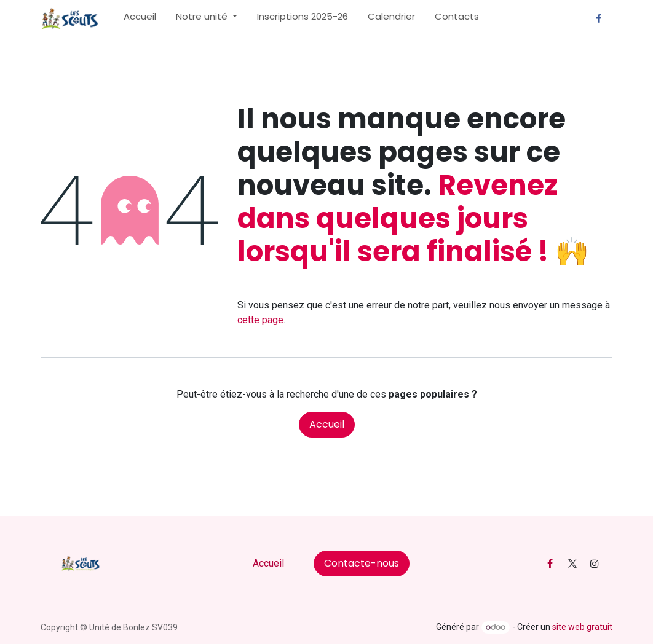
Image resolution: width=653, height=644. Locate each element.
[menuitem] (140, 19)
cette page (260, 320)
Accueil (327, 424)
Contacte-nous (362, 563)
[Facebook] (598, 19)
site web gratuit (582, 627)
